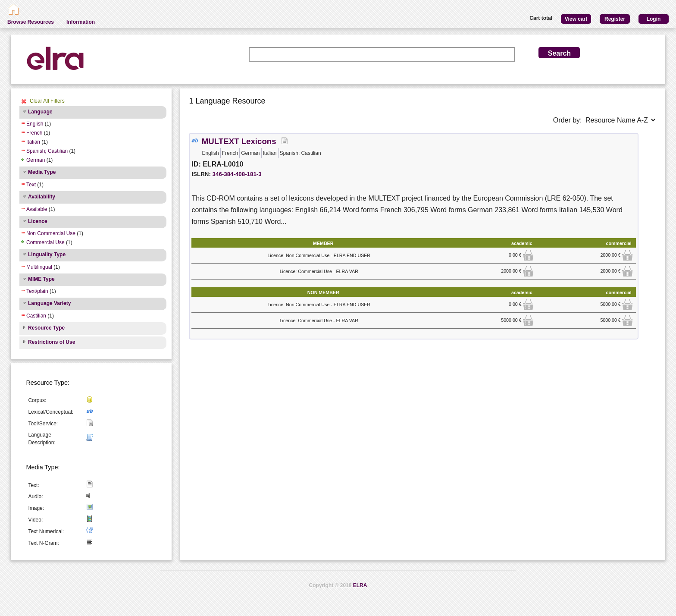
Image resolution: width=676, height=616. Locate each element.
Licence (38, 221)
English (35, 124)
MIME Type (41, 279)
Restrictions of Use (52, 342)
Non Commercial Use (51, 233)
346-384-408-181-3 (237, 174)
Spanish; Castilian (47, 151)
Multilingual (39, 267)
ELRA (360, 585)
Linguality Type (47, 255)
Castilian (36, 316)
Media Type (42, 172)
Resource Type (46, 328)
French (34, 133)
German (36, 160)
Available (37, 209)
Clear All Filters (47, 101)
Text (31, 185)
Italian (33, 142)
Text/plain (37, 291)
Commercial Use (45, 242)
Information (81, 22)
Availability (42, 197)
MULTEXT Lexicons (239, 141)
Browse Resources (31, 22)
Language (40, 112)
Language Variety (49, 303)
